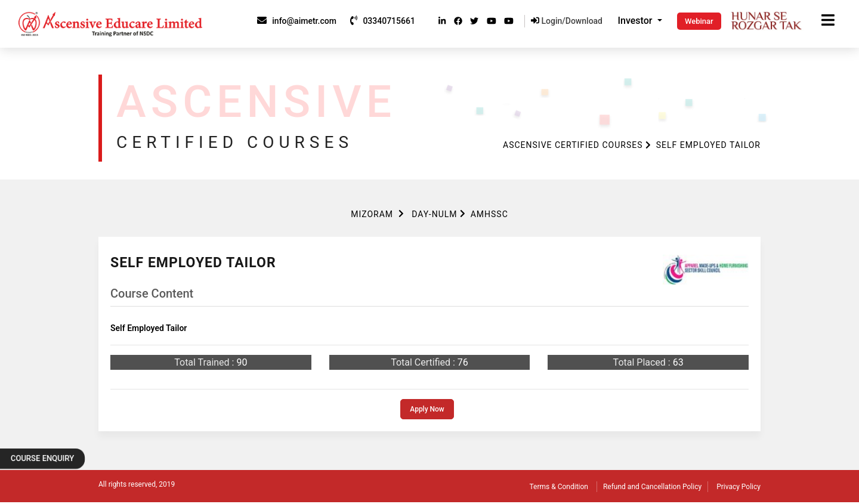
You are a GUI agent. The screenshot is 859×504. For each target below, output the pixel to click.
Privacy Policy (739, 487)
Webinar (699, 21)
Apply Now (427, 409)
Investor (636, 21)
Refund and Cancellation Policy (652, 487)
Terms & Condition (559, 487)
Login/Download (567, 21)
